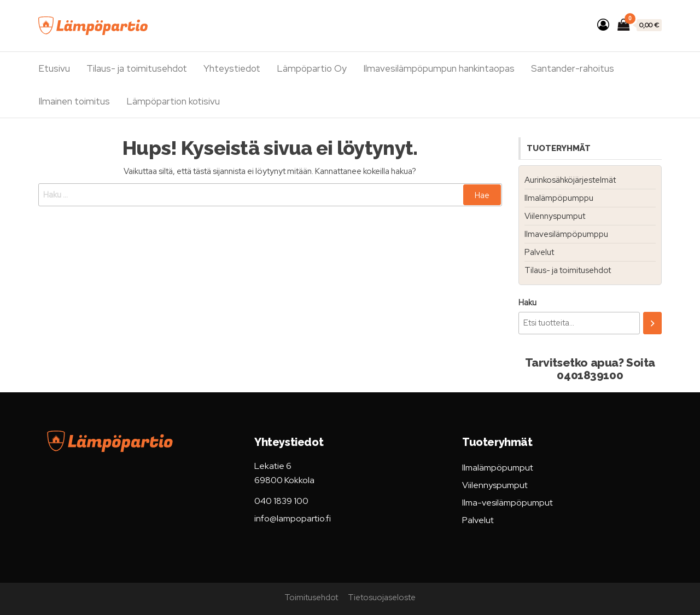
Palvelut (539, 252)
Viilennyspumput (555, 216)
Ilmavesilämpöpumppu (566, 234)
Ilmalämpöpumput (498, 468)
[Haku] (652, 323)
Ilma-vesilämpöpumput (507, 503)
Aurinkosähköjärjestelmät (570, 180)
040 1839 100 (281, 501)
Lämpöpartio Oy (312, 68)
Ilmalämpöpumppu (559, 198)
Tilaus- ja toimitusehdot (137, 68)
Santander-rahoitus (573, 68)
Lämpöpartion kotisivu (173, 101)
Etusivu (54, 68)
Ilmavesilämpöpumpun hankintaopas (439, 68)
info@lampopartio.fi (293, 518)
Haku (527, 303)
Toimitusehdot (311, 597)
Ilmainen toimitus (74, 101)
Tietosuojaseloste (382, 597)
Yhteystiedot (232, 68)
